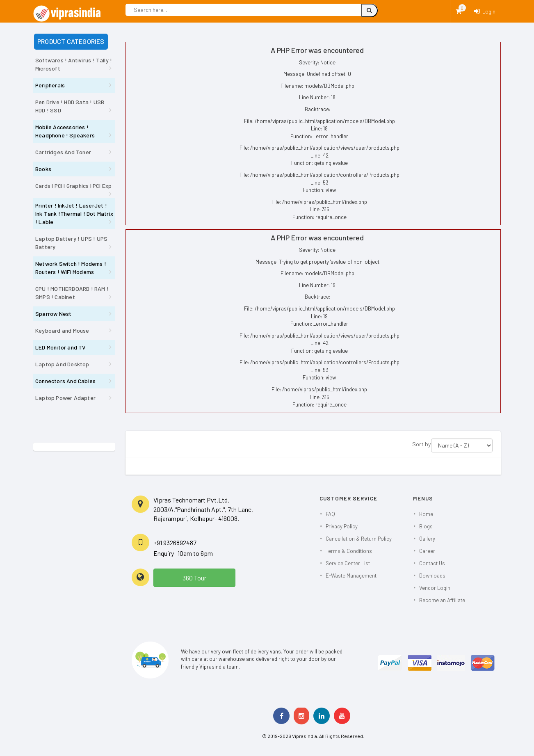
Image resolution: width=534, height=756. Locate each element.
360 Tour (194, 578)
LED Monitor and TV (60, 347)
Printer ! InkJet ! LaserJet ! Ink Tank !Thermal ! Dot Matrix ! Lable (74, 214)
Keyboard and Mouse (62, 330)
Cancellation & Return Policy (359, 539)
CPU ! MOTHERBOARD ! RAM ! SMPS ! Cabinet (72, 293)
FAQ (330, 514)
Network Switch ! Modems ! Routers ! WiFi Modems (71, 268)
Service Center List (348, 563)
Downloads (432, 576)
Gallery (427, 539)
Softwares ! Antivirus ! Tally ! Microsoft (74, 64)
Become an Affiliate (442, 600)
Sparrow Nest (53, 314)
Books (43, 169)
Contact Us (432, 563)
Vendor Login (435, 588)
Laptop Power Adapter (65, 398)
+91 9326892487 (175, 542)
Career (427, 551)
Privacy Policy (342, 526)
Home (426, 514)
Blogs (426, 526)
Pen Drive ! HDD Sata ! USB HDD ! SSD (70, 106)
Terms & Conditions (349, 551)
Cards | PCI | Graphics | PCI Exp (73, 186)
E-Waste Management (351, 576)
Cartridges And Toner (63, 152)
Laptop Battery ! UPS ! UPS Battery (71, 243)
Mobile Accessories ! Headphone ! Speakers (65, 131)
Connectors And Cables (65, 381)
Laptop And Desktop (62, 364)
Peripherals (50, 85)
